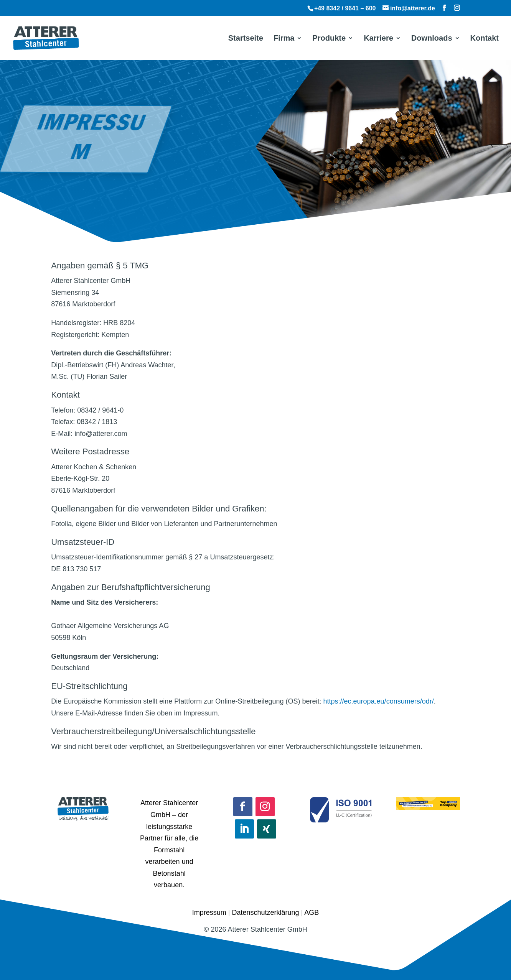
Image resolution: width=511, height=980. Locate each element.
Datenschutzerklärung (265, 913)
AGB (312, 913)
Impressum (209, 913)
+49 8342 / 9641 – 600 (345, 8)
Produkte (329, 39)
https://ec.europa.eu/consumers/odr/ (379, 701)
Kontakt (485, 39)
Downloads (432, 39)
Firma (284, 39)
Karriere (378, 39)
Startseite (246, 39)
